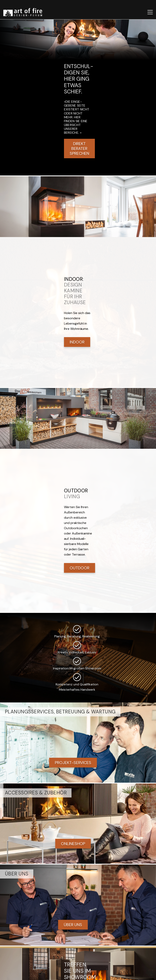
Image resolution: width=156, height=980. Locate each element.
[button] (150, 12)
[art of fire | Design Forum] (23, 12)
